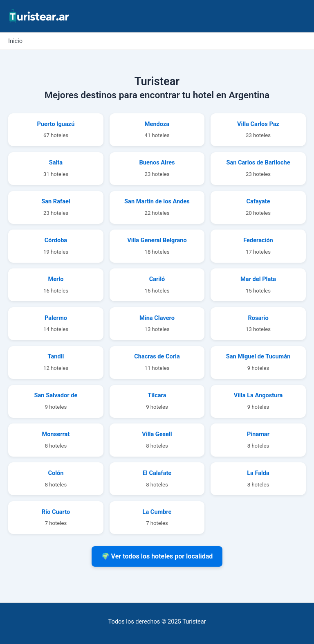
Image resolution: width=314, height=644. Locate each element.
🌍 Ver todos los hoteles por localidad (157, 556)
